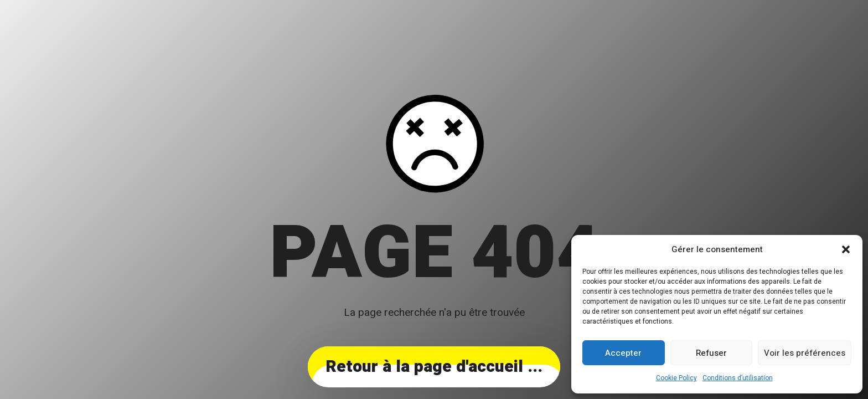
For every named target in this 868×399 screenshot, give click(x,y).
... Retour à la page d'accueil (434, 367)
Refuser (711, 353)
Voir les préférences (805, 353)
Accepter (623, 353)
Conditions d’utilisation (738, 378)
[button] (846, 249)
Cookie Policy (676, 378)
